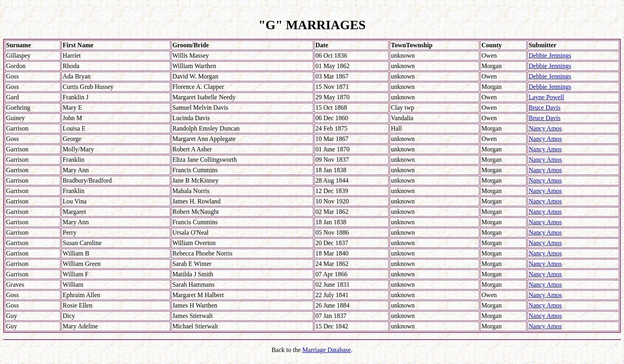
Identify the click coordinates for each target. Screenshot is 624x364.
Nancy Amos (545, 128)
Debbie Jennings (550, 55)
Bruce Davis (545, 108)
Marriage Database (326, 350)
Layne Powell (546, 97)
